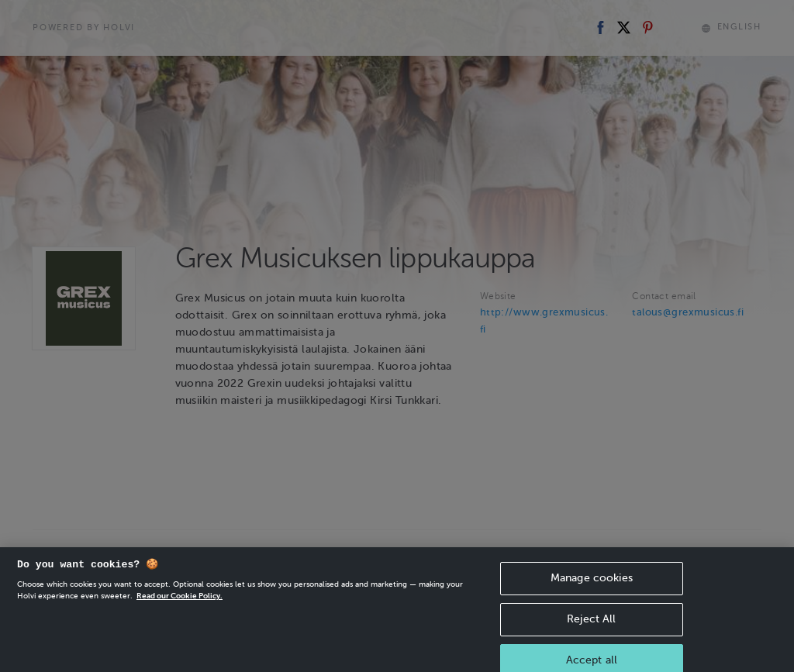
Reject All (591, 628)
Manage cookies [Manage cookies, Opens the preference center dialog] (592, 587)
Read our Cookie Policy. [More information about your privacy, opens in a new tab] (180, 605)
